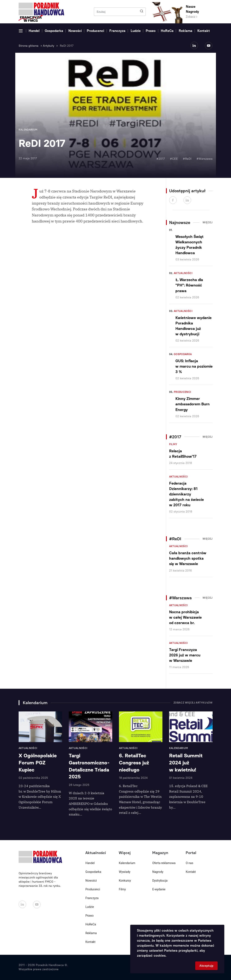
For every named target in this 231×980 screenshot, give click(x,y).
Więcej (208, 222)
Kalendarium (127, 863)
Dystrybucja (160, 881)
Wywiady (124, 872)
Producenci (95, 31)
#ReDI (187, 159)
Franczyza (117, 31)
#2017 (161, 159)
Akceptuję (206, 966)
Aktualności (183, 273)
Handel (34, 31)
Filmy (173, 444)
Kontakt (204, 31)
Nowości (75, 31)
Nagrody (158, 872)
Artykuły (48, 46)
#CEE (174, 159)
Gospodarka (54, 31)
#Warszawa (205, 159)
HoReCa (167, 31)
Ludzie (136, 31)
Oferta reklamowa (164, 863)
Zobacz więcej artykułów (193, 703)
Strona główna (29, 46)
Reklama (186, 31)
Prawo (151, 31)
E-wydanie (159, 889)
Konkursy (125, 881)
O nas (189, 863)
